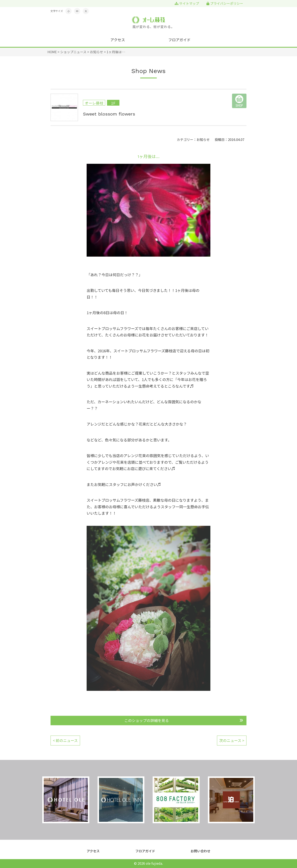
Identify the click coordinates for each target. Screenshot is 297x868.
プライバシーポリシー (225, 3)
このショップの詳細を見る (147, 720)
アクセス (118, 40)
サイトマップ (187, 3)
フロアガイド (179, 40)
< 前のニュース (65, 740)
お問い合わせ (200, 851)
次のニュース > (232, 740)
